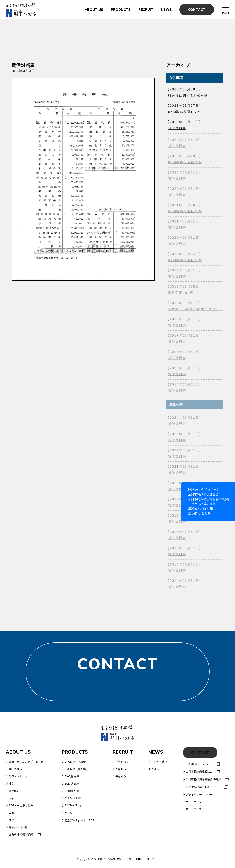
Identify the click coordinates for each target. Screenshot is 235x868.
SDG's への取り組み (202, 509)
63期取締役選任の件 (185, 212)
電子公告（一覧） (19, 827)
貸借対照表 (177, 129)
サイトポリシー (195, 802)
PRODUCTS (121, 10)
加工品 (68, 813)
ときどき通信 (159, 762)
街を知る (121, 776)
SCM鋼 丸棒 (72, 784)
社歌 (11, 820)
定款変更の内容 (181, 294)
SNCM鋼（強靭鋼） (76, 769)
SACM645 (71, 805)
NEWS (166, 10)
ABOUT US (94, 10)
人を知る (121, 769)
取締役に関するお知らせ (188, 96)
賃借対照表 (177, 326)
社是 (11, 784)
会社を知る (122, 762)
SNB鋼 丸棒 (72, 791)
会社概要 (14, 791)
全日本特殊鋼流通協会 (203, 494)
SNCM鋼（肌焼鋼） (76, 762)
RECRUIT (146, 10)
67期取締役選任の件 (185, 113)
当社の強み (15, 769)
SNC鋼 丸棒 (72, 776)
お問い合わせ (201, 513)
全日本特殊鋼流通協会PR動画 (209, 499)
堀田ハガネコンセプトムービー (27, 762)
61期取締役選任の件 (185, 261)
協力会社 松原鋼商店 (21, 835)
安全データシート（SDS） (81, 820)
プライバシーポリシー (199, 795)
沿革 (11, 798)
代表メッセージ (18, 776)
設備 (11, 813)
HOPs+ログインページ (204, 490)
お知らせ (157, 769)
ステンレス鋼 (73, 798)
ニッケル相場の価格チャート (208, 504)
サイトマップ (194, 809)
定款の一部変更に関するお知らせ (195, 310)
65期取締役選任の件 (185, 163)
